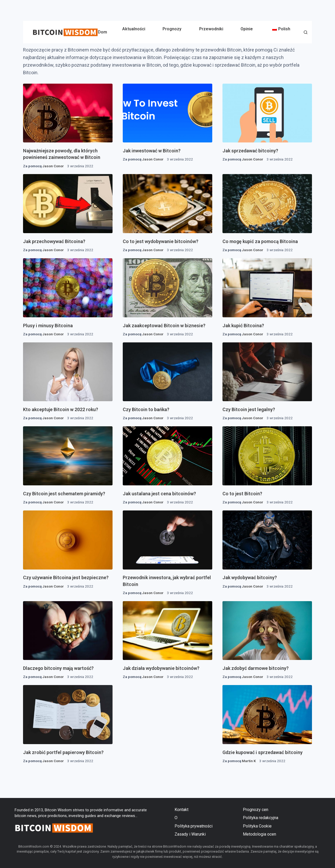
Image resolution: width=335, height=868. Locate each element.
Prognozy (172, 29)
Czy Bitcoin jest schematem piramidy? (64, 494)
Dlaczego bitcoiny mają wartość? (58, 668)
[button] (306, 33)
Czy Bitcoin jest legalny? (249, 409)
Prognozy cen (256, 810)
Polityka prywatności (194, 826)
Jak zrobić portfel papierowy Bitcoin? (63, 752)
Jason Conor (53, 166)
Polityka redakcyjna (261, 818)
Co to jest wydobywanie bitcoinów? (161, 241)
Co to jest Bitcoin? (242, 494)
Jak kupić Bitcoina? (243, 326)
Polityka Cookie (257, 826)
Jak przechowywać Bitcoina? (54, 241)
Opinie (247, 29)
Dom (102, 32)
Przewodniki (211, 29)
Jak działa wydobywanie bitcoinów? (161, 668)
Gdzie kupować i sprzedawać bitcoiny (263, 752)
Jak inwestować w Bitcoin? (152, 151)
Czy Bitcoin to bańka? (146, 409)
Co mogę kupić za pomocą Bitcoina (260, 241)
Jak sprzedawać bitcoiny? (250, 151)
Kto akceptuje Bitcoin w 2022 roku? (61, 409)
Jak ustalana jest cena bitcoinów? (159, 494)
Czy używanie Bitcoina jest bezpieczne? (66, 577)
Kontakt (182, 810)
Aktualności (134, 29)
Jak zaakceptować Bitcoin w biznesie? (164, 326)
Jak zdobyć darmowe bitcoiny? (256, 668)
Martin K (249, 761)
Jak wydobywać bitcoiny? (250, 577)
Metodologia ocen (259, 834)
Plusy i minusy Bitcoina (48, 326)
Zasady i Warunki (190, 834)
